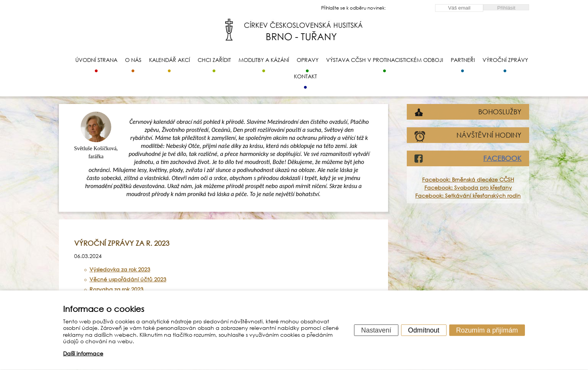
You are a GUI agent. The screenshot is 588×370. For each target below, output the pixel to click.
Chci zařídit (214, 60)
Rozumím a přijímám (487, 330)
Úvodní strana (96, 60)
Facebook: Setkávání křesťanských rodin (468, 196)
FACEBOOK (502, 158)
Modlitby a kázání (264, 60)
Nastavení (376, 330)
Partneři (463, 60)
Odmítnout (424, 330)
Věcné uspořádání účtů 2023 (128, 279)
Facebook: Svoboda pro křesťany (468, 187)
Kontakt (305, 76)
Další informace (83, 353)
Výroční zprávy (505, 60)
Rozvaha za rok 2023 (116, 289)
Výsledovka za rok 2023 (120, 269)
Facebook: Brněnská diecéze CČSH (468, 179)
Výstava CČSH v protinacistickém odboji (385, 60)
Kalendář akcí (170, 60)
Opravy (308, 60)
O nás (133, 60)
